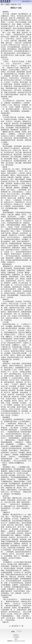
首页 (2, 5)
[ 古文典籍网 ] (16, 637)
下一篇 (21, 626)
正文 (19, 5)
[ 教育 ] (16, 639)
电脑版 (13, 631)
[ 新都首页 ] (16, 635)
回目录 (16, 626)
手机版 (19, 631)
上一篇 (11, 626)
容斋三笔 (14, 5)
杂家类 (7, 5)
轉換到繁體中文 (27, 1)
